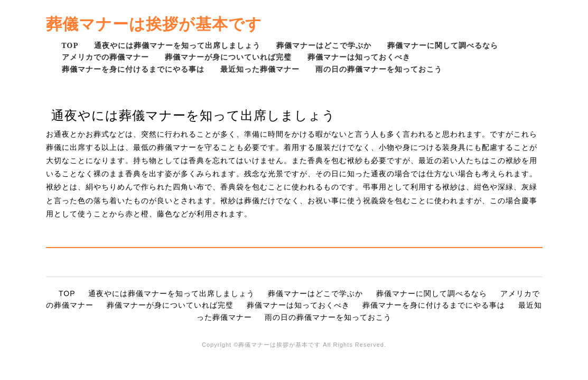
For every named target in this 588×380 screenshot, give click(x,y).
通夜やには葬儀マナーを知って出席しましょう (177, 45)
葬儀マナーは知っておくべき (359, 57)
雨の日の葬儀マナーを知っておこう (379, 69)
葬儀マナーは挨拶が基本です (154, 23)
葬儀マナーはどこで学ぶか (324, 45)
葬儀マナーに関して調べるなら (443, 45)
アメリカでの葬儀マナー (105, 57)
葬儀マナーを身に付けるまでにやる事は (133, 69)
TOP (70, 45)
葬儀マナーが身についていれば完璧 (228, 57)
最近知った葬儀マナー (260, 69)
